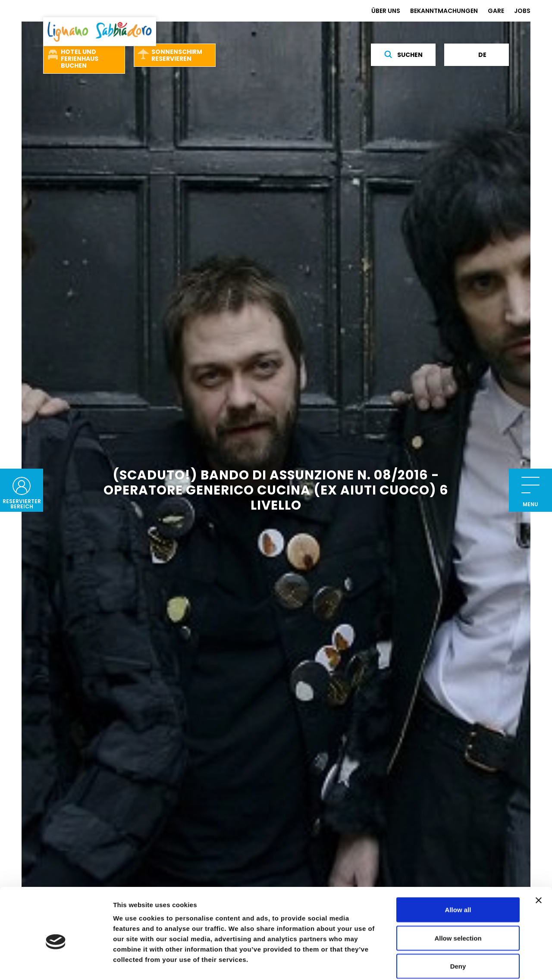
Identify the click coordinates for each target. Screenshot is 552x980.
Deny (458, 923)
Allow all (458, 867)
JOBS (522, 11)
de (477, 55)
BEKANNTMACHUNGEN (444, 11)
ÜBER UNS (386, 11)
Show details (453, 963)
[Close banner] (539, 858)
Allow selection (458, 895)
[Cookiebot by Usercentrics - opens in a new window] (56, 963)
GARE (496, 11)
